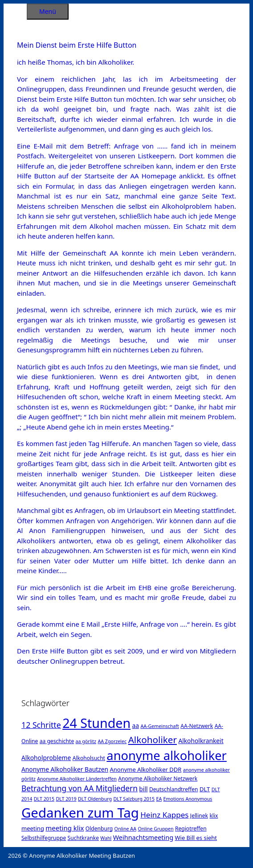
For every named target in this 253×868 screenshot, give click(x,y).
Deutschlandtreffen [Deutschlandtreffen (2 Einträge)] (174, 789)
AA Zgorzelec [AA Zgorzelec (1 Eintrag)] (112, 741)
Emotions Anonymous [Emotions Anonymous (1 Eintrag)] (188, 799)
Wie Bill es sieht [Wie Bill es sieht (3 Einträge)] (196, 838)
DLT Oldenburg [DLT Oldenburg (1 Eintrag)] (95, 799)
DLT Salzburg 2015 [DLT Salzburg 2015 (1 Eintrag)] (134, 799)
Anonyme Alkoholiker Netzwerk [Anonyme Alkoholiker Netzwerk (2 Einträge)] (158, 779)
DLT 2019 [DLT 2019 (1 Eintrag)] (66, 799)
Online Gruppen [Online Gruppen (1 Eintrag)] (155, 829)
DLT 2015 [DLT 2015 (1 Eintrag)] (44, 799)
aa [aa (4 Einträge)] (136, 725)
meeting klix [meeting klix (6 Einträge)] (65, 828)
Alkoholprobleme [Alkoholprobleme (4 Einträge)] (46, 758)
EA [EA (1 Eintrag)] (159, 799)
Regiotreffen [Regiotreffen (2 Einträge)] (191, 829)
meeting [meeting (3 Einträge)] (33, 828)
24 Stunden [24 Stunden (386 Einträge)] (96, 723)
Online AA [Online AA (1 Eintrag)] (125, 829)
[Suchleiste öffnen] (15, 10)
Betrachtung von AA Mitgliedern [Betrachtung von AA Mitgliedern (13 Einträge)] (80, 788)
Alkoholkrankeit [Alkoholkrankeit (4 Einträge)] (201, 741)
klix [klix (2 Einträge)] (214, 816)
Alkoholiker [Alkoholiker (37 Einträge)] (153, 740)
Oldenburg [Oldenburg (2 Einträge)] (99, 829)
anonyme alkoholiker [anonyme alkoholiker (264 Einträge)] (167, 755)
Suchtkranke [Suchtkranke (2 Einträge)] (83, 838)
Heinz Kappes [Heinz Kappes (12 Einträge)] (164, 815)
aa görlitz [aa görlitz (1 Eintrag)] (86, 741)
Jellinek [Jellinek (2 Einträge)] (199, 816)
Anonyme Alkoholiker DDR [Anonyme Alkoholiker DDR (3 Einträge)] (145, 769)
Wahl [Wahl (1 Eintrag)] (106, 838)
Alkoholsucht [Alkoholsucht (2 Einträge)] (89, 758)
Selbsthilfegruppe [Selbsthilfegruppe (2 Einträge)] (44, 838)
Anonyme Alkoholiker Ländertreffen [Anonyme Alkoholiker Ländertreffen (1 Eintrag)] (77, 779)
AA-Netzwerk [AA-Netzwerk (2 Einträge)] (197, 726)
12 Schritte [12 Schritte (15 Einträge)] (41, 725)
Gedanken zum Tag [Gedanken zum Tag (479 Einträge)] (80, 813)
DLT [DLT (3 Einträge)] (205, 789)
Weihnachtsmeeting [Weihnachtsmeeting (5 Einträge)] (143, 837)
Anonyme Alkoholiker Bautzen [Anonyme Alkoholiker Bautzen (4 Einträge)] (65, 769)
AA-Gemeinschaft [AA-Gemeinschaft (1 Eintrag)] (159, 726)
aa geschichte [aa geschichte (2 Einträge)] (57, 741)
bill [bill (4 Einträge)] (143, 789)
